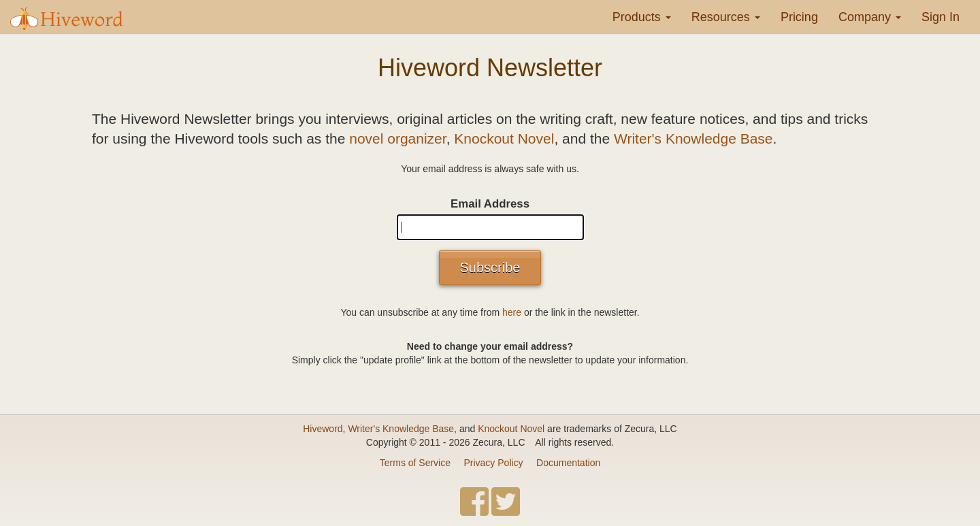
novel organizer (397, 138)
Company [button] (870, 17)
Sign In (941, 17)
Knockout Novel (504, 138)
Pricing (799, 17)
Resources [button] (726, 17)
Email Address (490, 204)
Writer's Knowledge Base (693, 138)
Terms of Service (415, 463)
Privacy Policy (493, 463)
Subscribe (490, 267)
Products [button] (642, 17)
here (512, 312)
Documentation (568, 463)
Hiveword (323, 429)
